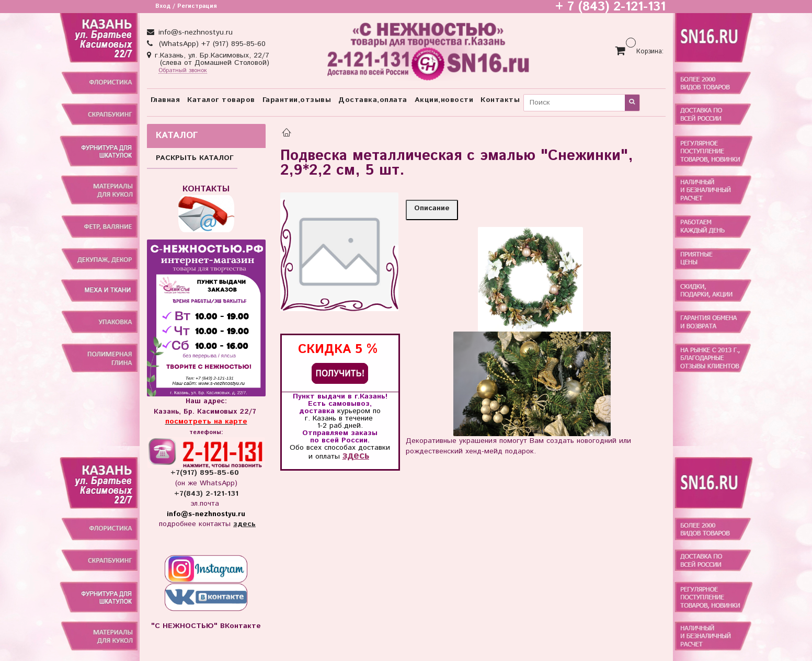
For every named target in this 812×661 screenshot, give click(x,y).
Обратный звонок (183, 71)
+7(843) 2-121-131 (206, 494)
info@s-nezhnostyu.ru (194, 32)
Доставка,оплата (373, 100)
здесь (356, 456)
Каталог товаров (221, 100)
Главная (165, 100)
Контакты (500, 100)
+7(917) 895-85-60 (206, 473)
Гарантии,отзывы (297, 100)
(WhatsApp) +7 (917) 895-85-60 (211, 44)
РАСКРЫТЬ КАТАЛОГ (195, 158)
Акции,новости (444, 100)
